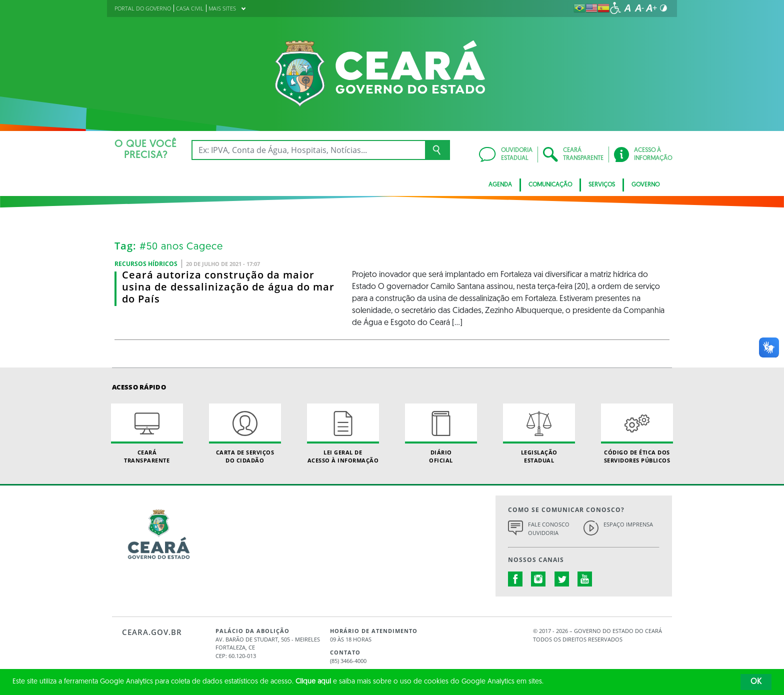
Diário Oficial (441, 433)
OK (756, 682)
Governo (645, 185)
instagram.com (538, 579)
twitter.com (562, 579)
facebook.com (515, 579)
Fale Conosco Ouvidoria (549, 528)
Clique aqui (313, 682)
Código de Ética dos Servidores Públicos (637, 433)
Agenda (500, 185)
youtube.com (585, 579)
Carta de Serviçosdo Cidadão (245, 433)
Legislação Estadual (539, 433)
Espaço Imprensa (628, 524)
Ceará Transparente (147, 433)
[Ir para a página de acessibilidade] (615, 8)
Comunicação (550, 185)
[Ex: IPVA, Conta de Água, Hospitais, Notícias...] (308, 150)
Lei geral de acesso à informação (343, 433)
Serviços (602, 185)
